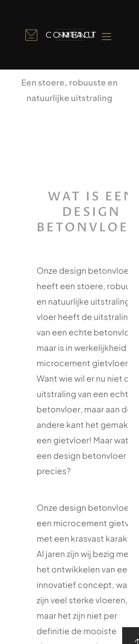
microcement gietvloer (82, 363)
